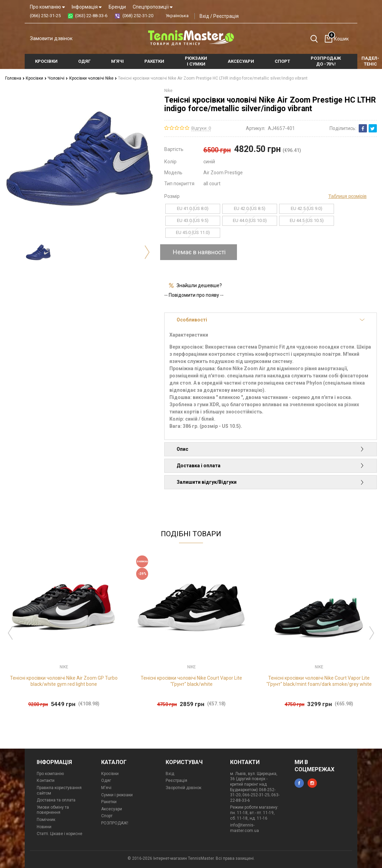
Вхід (204, 16)
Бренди (117, 7)
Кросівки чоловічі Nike (93, 78)
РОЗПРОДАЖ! (115, 823)
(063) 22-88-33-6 (91, 16)
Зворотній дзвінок (183, 788)
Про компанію (47, 7)
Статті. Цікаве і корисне (59, 834)
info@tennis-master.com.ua (244, 828)
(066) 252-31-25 (45, 16)
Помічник (46, 820)
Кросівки (36, 78)
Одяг (106, 781)
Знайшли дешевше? (199, 285)
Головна (15, 78)
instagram (312, 783)
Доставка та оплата (56, 800)
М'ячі (106, 788)
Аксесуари (112, 809)
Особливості (271, 320)
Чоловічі (58, 78)
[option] (38, 252)
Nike (168, 91)
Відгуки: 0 (201, 128)
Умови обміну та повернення (53, 810)
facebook (299, 783)
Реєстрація (226, 16)
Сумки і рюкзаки (117, 795)
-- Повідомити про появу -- (194, 295)
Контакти (46, 781)
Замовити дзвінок (51, 38)
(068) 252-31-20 (138, 16)
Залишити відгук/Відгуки (271, 482)
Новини (44, 827)
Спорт (107, 816)
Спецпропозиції (153, 7)
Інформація (87, 7)
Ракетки (109, 802)
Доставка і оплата (271, 466)
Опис (271, 449)
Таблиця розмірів (348, 196)
